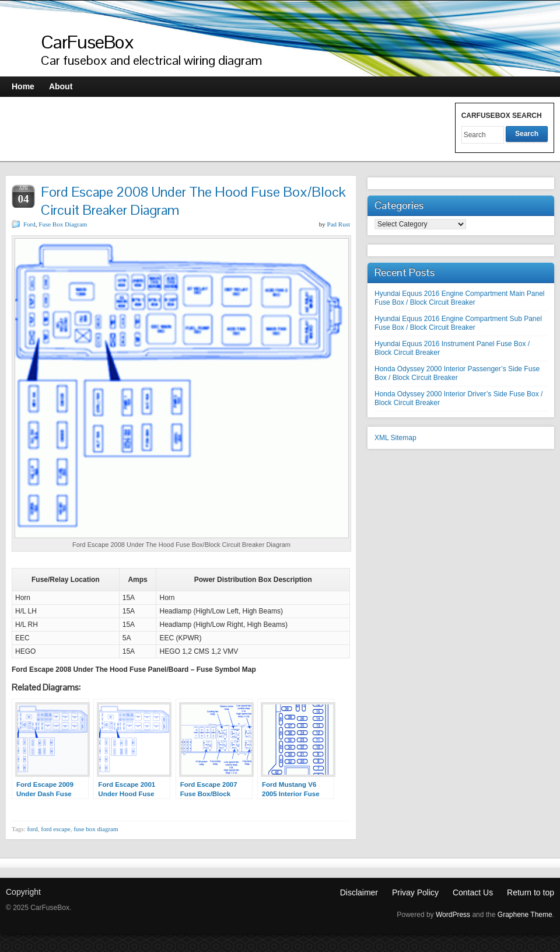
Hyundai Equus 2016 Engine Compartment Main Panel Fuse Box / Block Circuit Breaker (460, 298)
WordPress (453, 915)
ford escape (55, 829)
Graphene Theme (525, 915)
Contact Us (473, 892)
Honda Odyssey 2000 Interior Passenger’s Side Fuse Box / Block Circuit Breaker (457, 373)
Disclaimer (359, 892)
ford (32, 829)
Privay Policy (415, 892)
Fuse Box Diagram (63, 224)
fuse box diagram (96, 829)
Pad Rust (339, 224)
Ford (29, 224)
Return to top (531, 892)
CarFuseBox (87, 42)
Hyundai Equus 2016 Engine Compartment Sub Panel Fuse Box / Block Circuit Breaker (458, 323)
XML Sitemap (395, 438)
